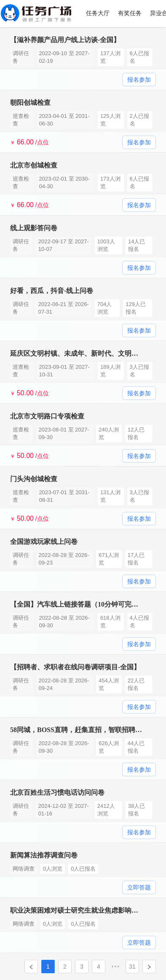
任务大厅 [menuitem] (98, 13)
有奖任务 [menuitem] (130, 13)
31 (132, 967)
